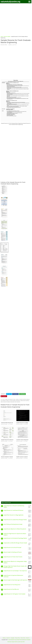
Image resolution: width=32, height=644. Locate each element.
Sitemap (4, 638)
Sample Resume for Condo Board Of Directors (13, 510)
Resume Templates (27, 640)
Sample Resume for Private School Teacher (13, 557)
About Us (28, 638)
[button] (29, 2)
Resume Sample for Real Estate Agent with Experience (16, 580)
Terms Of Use (23, 638)
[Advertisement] (16, 20)
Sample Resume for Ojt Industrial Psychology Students (15, 538)
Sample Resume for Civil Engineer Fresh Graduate (14, 594)
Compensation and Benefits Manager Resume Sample (15, 543)
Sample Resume (20, 640)
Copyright (13, 638)
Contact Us (8, 638)
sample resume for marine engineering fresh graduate (10, 402)
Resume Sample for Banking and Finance (13, 552)
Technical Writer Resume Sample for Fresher (10, 423)
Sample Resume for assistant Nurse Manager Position (15, 520)
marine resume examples (25, 401)
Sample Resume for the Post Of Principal (12, 548)
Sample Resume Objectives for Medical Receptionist (15, 529)
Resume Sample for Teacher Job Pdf (9, 457)
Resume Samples (4, 45)
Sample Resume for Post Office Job (11, 589)
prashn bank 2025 (21, 642)
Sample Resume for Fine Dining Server (12, 585)
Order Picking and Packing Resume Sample (13, 524)
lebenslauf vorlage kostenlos (12, 642)
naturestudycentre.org (10, 2)
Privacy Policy (17, 638)
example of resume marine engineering (13, 401)
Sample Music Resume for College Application (14, 515)
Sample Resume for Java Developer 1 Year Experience (15, 571)
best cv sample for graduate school (9, 399)
